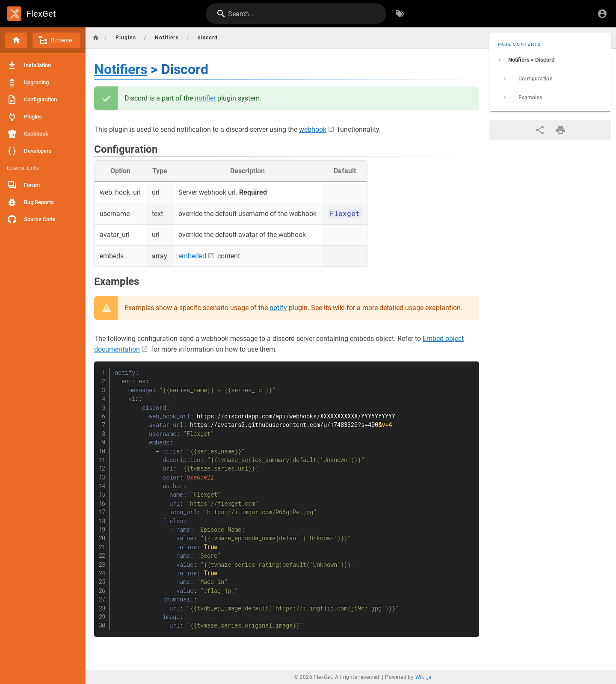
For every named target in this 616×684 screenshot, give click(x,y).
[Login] (602, 14)
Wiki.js (423, 677)
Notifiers (121, 69)
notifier (205, 98)
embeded (192, 256)
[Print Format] (560, 130)
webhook (313, 129)
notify (278, 308)
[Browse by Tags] (400, 14)
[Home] (16, 40)
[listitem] (550, 60)
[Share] (540, 130)
